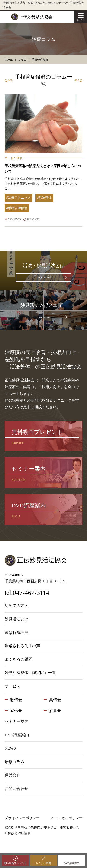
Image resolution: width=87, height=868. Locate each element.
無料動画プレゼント (15, 863)
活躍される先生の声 (22, 646)
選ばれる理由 (16, 633)
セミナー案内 (43, 863)
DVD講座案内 (72, 863)
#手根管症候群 (17, 208)
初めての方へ (16, 606)
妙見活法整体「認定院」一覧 (30, 673)
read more (43, 277)
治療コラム (14, 762)
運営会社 (13, 775)
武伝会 (16, 711)
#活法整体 (44, 198)
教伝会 (16, 700)
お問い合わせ (16, 789)
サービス (13, 686)
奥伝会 (55, 700)
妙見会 (55, 711)
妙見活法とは (16, 619)
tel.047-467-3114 (27, 593)
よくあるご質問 (18, 659)
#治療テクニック (18, 198)
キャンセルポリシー (67, 818)
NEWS (10, 748)
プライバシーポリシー (22, 818)
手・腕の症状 (14, 158)
